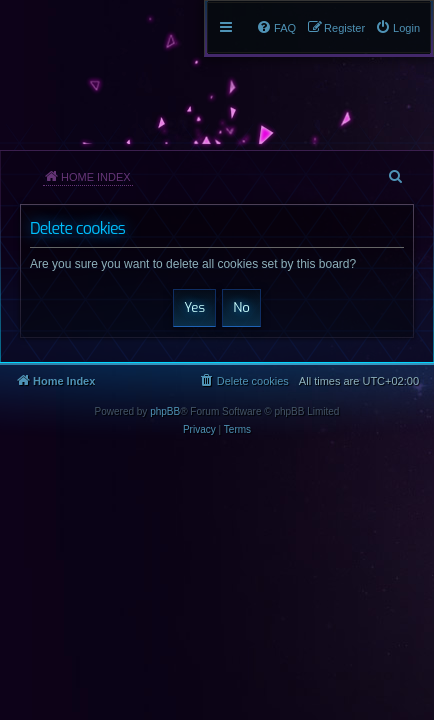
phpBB (165, 411)
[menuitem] (397, 28)
